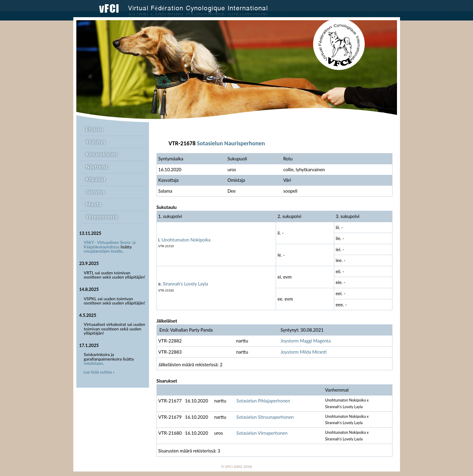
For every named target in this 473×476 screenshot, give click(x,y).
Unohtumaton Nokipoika (186, 240)
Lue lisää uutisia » (99, 372)
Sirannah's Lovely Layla (186, 284)
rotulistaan (93, 363)
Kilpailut (96, 179)
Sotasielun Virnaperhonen (262, 433)
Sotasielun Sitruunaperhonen (265, 417)
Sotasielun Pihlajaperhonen (263, 401)
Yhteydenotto (102, 217)
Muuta (94, 204)
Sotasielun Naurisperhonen (231, 143)
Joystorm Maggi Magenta (306, 341)
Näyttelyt (97, 167)
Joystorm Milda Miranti (304, 352)
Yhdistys (96, 142)
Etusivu (95, 129)
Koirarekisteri (102, 154)
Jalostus (95, 192)
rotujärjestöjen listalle (103, 251)
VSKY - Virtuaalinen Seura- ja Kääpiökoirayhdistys (110, 245)
